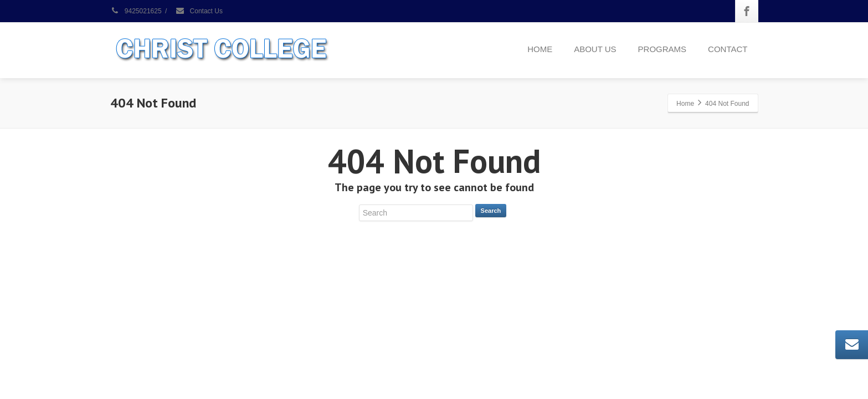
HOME (540, 49)
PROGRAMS (662, 49)
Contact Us (199, 11)
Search (491, 211)
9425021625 (136, 11)
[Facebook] (747, 11)
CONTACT (728, 49)
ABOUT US (595, 49)
